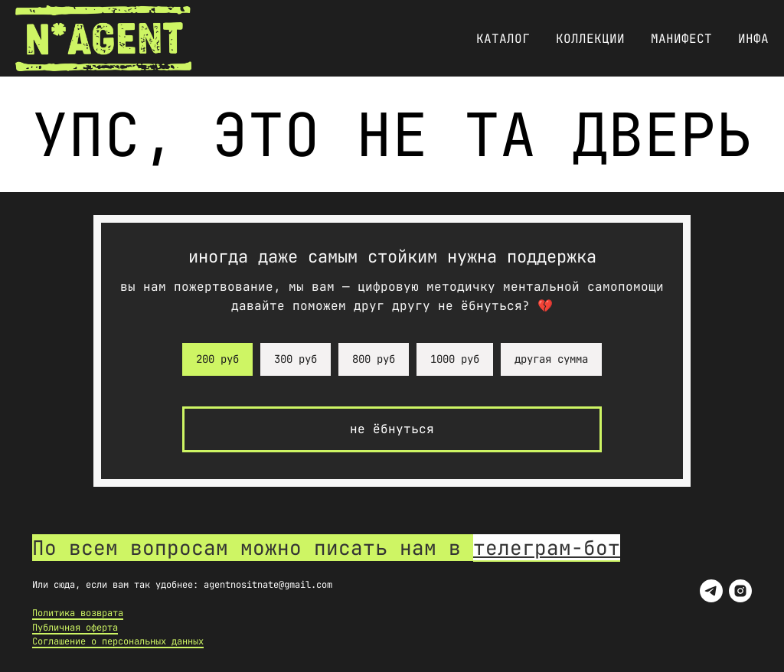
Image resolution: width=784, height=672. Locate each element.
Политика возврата (78, 613)
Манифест (681, 39)
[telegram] (711, 591)
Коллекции (590, 39)
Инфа (753, 39)
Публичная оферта (75, 628)
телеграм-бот (547, 548)
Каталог (503, 39)
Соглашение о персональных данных (118, 641)
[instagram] (740, 591)
